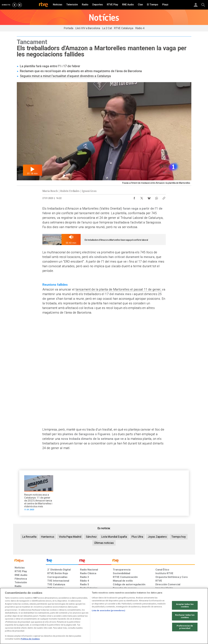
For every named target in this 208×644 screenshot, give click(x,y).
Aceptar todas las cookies (185, 605)
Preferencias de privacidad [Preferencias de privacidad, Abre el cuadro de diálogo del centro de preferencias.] (185, 627)
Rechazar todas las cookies (185, 616)
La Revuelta (29, 537)
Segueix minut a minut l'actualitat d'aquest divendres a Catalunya (65, 76)
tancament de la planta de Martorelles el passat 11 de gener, (119, 289)
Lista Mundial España (114, 537)
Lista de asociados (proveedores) (108, 610)
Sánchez (91, 537)
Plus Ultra (137, 537)
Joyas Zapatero (157, 537)
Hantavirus (48, 537)
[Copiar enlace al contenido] (164, 197)
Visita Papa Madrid (70, 537)
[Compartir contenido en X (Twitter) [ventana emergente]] (142, 197)
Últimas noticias (104, 543)
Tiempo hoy (179, 537)
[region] (104, 616)
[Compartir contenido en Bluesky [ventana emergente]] (149, 197)
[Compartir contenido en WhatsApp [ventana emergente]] (157, 197)
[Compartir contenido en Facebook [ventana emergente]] (134, 197)
